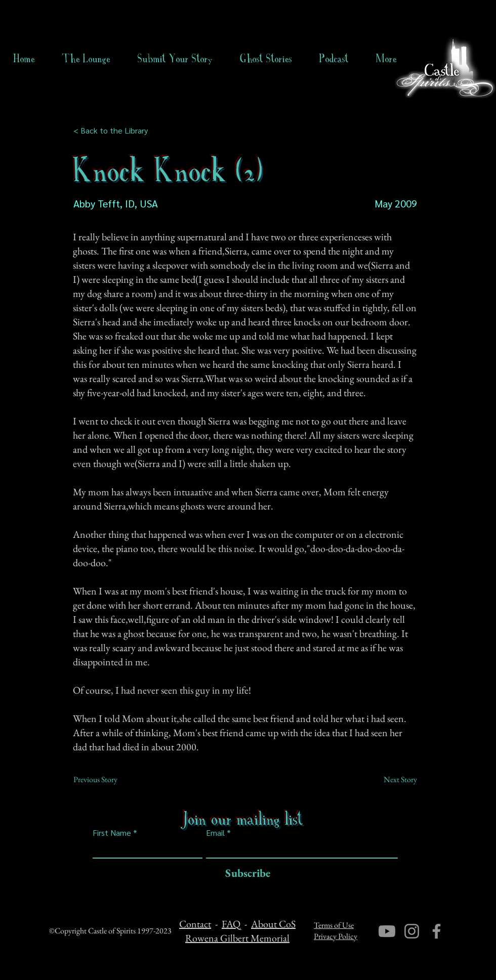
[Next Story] (392, 780)
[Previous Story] (107, 780)
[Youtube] (387, 931)
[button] (266, 59)
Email (215, 833)
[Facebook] (437, 931)
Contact (195, 924)
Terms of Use (334, 925)
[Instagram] (412, 931)
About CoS (273, 924)
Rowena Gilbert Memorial (237, 938)
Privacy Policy (336, 936)
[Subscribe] (245, 874)
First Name (112, 833)
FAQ (231, 924)
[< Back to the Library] (114, 131)
